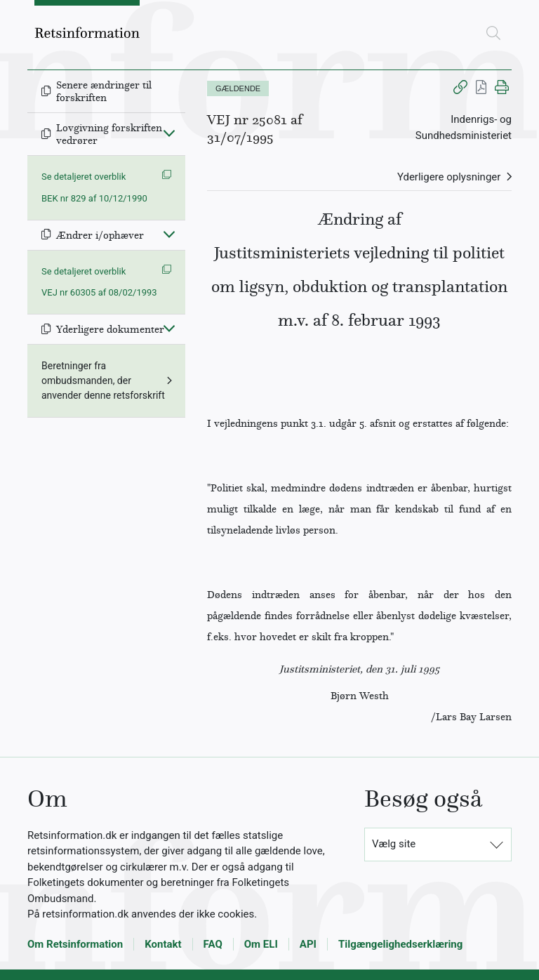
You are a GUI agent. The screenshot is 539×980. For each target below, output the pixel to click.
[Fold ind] (169, 133)
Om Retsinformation (75, 944)
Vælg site (394, 844)
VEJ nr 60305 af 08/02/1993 (99, 292)
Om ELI (261, 944)
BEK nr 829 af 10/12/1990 (94, 198)
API (308, 944)
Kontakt (163, 944)
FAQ (213, 944)
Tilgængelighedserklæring (400, 944)
